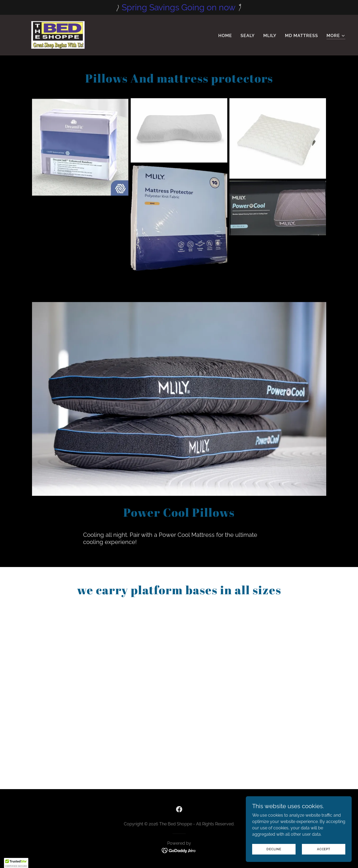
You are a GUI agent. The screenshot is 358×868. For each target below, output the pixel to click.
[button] (336, 36)
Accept (324, 849)
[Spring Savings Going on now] (179, 7)
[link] (59, 35)
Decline (274, 849)
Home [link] (225, 36)
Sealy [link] (248, 36)
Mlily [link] (270, 36)
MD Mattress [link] (302, 36)
